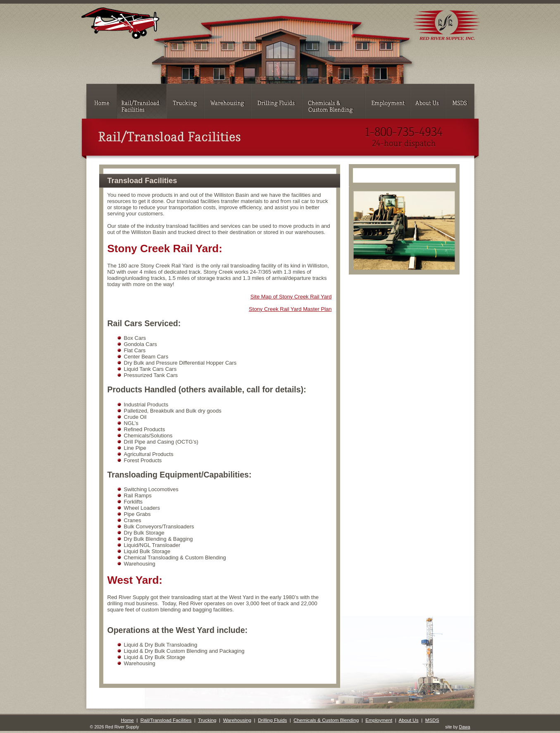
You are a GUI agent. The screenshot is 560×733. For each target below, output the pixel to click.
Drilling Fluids (272, 720)
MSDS (432, 720)
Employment (379, 720)
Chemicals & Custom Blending (326, 720)
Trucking (207, 720)
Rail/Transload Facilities (166, 720)
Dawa (465, 727)
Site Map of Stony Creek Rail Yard (291, 297)
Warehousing (237, 720)
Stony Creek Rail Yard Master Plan (290, 309)
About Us (409, 720)
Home (127, 720)
